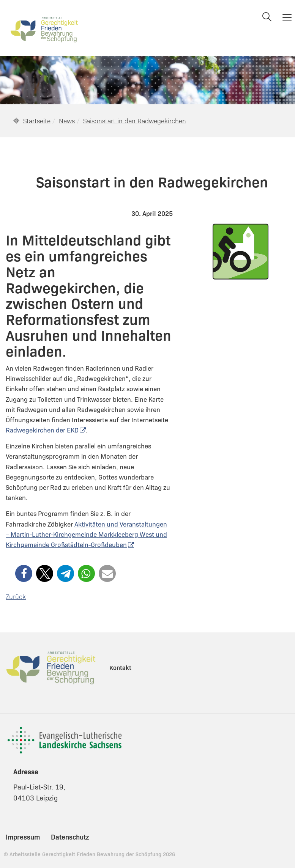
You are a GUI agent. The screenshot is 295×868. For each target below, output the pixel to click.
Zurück (16, 596)
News (67, 121)
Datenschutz (70, 837)
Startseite (37, 121)
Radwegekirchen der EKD (42, 430)
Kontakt (120, 667)
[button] (24, 573)
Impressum (23, 837)
